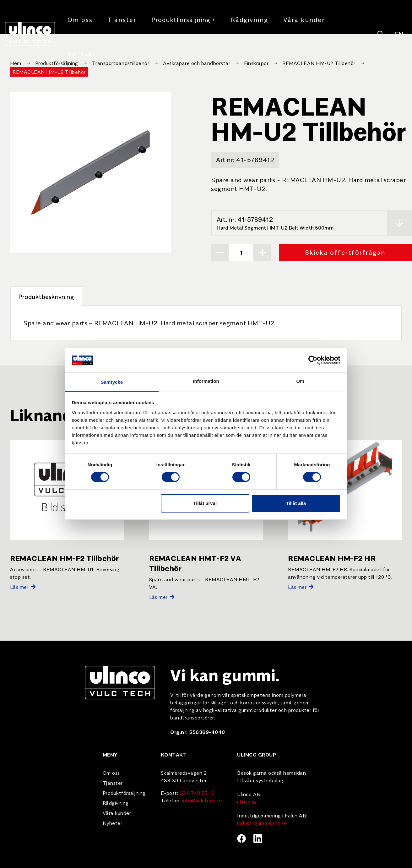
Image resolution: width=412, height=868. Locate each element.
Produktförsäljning (184, 19)
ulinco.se (247, 801)
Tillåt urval (205, 503)
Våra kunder (304, 19)
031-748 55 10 (197, 793)
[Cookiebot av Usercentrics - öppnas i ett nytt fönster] (313, 360)
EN (399, 34)
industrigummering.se (262, 823)
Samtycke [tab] (112, 382)
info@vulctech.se (202, 800)
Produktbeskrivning (46, 296)
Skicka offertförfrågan (345, 252)
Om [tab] (300, 381)
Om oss (80, 19)
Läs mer (23, 587)
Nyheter (113, 823)
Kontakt (82, 53)
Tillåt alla (296, 503)
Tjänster (122, 19)
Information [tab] (206, 381)
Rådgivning (249, 19)
